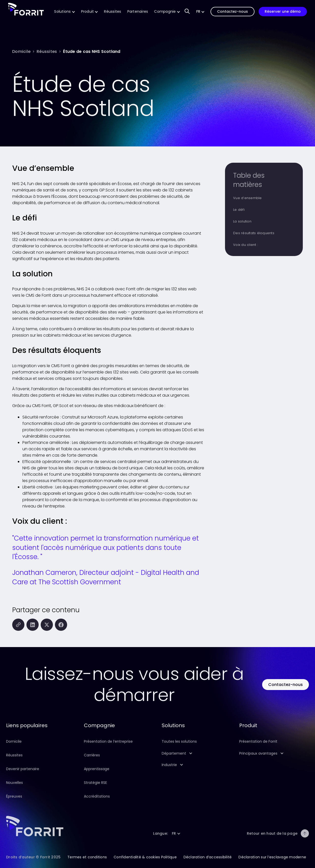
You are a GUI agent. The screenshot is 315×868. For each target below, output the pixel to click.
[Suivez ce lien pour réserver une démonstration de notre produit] (283, 12)
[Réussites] (47, 51)
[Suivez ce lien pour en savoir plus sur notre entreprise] (167, 12)
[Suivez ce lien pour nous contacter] (232, 12)
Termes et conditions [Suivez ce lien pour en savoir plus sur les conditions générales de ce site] (87, 857)
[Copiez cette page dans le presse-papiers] (18, 625)
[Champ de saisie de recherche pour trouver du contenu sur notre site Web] (187, 12)
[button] (200, 12)
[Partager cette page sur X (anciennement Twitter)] (47, 625)
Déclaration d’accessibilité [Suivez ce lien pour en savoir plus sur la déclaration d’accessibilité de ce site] (208, 857)
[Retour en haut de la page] (305, 833)
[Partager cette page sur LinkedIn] (33, 625)
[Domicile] (21, 51)
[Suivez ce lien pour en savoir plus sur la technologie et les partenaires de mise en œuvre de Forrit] (138, 12)
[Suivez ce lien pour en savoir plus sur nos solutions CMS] (64, 12)
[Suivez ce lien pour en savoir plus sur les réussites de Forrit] (112, 12)
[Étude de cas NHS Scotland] (92, 51)
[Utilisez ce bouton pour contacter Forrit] (286, 685)
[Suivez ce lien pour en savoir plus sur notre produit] (90, 12)
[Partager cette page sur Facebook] (61, 625)
